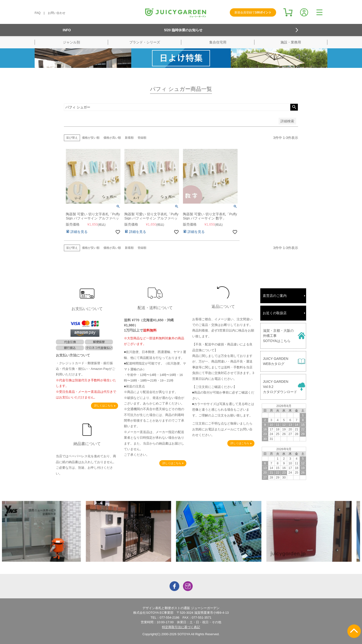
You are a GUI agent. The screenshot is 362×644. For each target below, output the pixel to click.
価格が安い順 (91, 138)
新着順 (129, 138)
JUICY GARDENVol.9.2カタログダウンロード (280, 387)
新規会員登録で (253, 12)
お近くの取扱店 (275, 313)
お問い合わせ (57, 13)
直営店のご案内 (275, 296)
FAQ (38, 13)
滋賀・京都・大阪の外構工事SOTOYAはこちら (278, 336)
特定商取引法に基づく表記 (181, 627)
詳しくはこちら (104, 405)
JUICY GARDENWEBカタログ (276, 361)
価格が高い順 (112, 138)
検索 (294, 107)
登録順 (142, 138)
